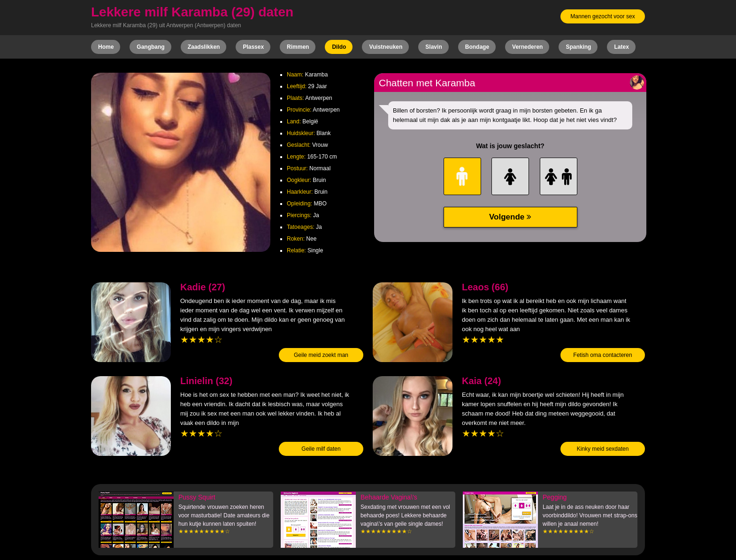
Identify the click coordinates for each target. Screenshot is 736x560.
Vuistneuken (386, 47)
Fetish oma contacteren (602, 355)
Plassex (253, 47)
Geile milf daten (321, 449)
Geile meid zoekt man (321, 355)
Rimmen (298, 47)
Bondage (477, 47)
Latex (621, 47)
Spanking (578, 47)
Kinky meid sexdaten (603, 449)
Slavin (433, 47)
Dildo (339, 47)
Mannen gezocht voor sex (602, 16)
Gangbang (150, 47)
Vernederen (527, 47)
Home (106, 47)
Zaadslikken (204, 47)
